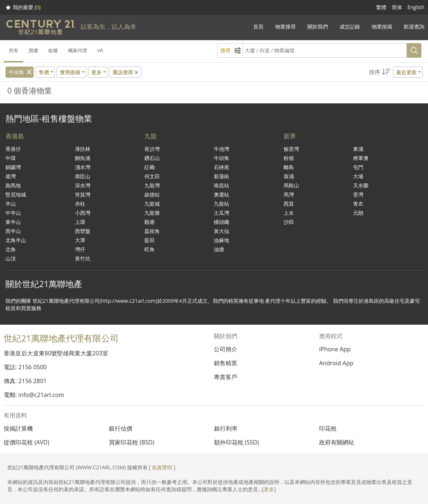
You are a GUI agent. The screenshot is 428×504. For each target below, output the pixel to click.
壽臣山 (83, 176)
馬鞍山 (291, 185)
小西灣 (83, 213)
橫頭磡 (221, 222)
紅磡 (149, 167)
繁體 (381, 7)
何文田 (152, 176)
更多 (269, 489)
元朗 (358, 213)
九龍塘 (152, 213)
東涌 (358, 149)
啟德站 (152, 194)
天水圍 (361, 185)
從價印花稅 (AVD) (26, 442)
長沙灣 (152, 149)
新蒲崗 (221, 176)
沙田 (289, 222)
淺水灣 (83, 167)
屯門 (358, 167)
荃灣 (358, 194)
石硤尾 (221, 167)
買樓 (33, 50)
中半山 (13, 213)
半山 (11, 204)
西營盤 (83, 231)
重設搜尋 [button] (126, 72)
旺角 (149, 249)
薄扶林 (83, 149)
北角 (11, 249)
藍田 (149, 240)
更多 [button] (96, 72)
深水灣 (83, 185)
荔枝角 (152, 231)
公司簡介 (226, 349)
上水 (289, 213)
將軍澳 (361, 158)
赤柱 (80, 204)
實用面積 (70, 72)
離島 (289, 167)
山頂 (11, 258)
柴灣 (11, 176)
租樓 (53, 50)
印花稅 (328, 428)
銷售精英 (226, 363)
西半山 (13, 231)
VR (100, 50)
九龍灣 (152, 185)
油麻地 (221, 240)
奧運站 (221, 194)
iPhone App (335, 349)
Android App (336, 363)
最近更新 (406, 72)
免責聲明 (162, 467)
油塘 (219, 249)
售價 (44, 72)
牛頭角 (16, 72)
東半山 (13, 222)
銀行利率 (226, 428)
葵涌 (289, 176)
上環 (80, 222)
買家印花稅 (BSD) (132, 442)
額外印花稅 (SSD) (237, 442)
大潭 (80, 240)
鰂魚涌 (83, 158)
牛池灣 (221, 149)
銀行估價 (121, 428)
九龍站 (221, 204)
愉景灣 (291, 149)
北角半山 (16, 240)
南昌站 (221, 185)
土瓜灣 (221, 213)
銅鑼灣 (13, 167)
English (416, 7)
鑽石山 (152, 158)
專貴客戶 (226, 377)
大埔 (358, 176)
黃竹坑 (83, 258)
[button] (396, 72)
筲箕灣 (83, 194)
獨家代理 (77, 50)
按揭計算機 (18, 428)
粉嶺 (289, 158)
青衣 (358, 204)
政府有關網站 (337, 442)
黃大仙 (221, 231)
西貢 (289, 204)
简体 (397, 7)
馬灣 (289, 194)
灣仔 (80, 249)
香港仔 (13, 149)
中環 (11, 158)
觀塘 (149, 222)
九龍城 (152, 204)
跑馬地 (13, 185)
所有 (14, 50)
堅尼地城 (16, 194)
